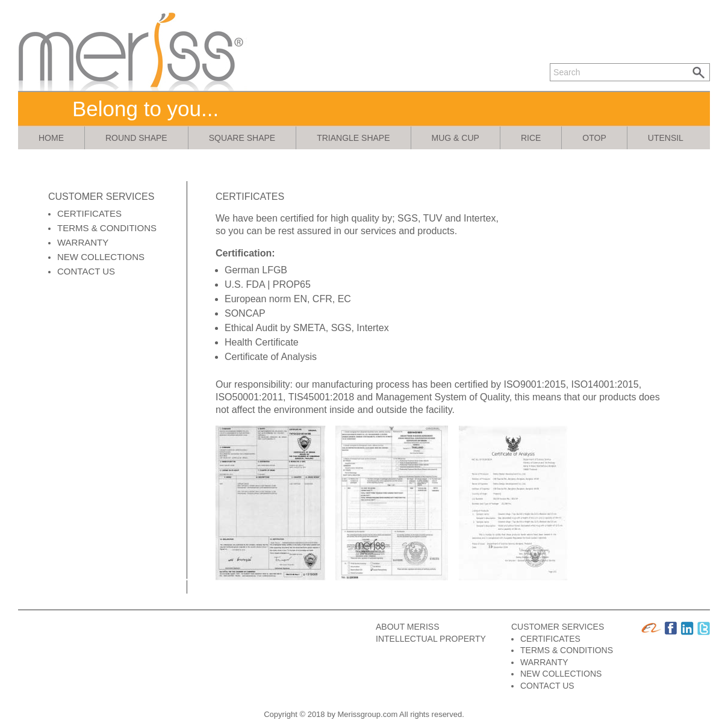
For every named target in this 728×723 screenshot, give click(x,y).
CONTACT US (86, 271)
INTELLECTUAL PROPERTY (431, 639)
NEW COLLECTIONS (101, 257)
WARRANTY (83, 242)
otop (594, 138)
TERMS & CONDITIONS (107, 228)
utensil (666, 138)
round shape (136, 138)
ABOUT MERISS (408, 627)
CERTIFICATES (89, 213)
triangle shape (353, 138)
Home (51, 138)
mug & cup (456, 138)
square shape (242, 138)
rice (531, 138)
